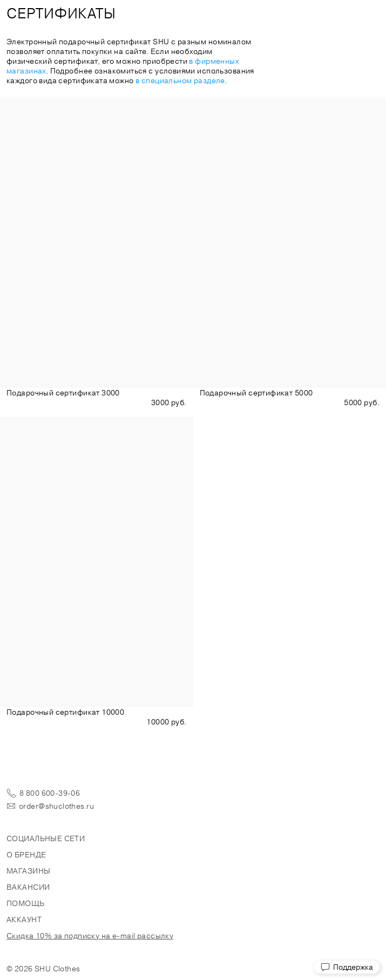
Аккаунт (24, 919)
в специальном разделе (180, 80)
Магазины (28, 871)
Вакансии (28, 887)
